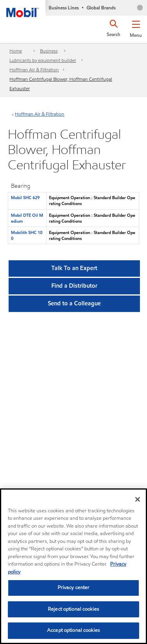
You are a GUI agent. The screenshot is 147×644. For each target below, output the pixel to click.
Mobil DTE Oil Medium (27, 218)
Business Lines (64, 8)
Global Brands (101, 8)
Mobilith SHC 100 (27, 235)
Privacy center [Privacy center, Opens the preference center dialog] (74, 588)
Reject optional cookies (73, 609)
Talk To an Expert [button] (74, 268)
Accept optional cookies (73, 630)
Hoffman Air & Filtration (34, 70)
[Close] (138, 499)
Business (49, 51)
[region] (73, 566)
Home (16, 51)
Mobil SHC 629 (25, 198)
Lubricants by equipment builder (43, 60)
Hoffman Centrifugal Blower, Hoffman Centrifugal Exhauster (61, 84)
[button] (136, 27)
